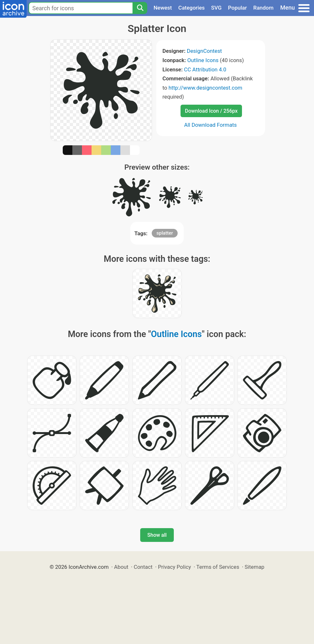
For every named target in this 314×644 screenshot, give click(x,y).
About (121, 567)
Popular (237, 8)
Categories (192, 8)
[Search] (140, 8)
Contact (143, 567)
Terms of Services (218, 567)
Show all (157, 535)
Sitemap (254, 567)
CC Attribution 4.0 (205, 69)
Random (263, 8)
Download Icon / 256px (211, 111)
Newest (163, 8)
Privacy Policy (174, 567)
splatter (165, 233)
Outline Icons (203, 60)
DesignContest (205, 51)
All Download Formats (210, 125)
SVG (217, 8)
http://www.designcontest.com (205, 88)
